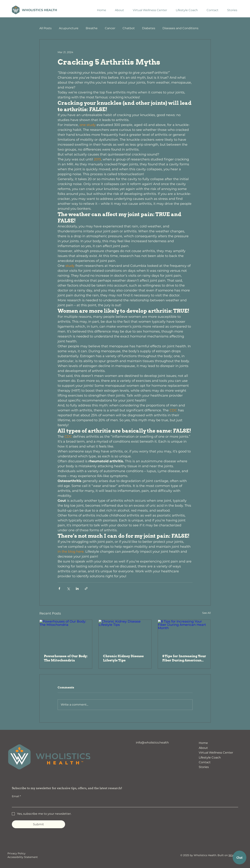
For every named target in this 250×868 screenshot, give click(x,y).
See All (207, 613)
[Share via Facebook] (59, 588)
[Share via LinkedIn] (77, 588)
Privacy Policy (17, 853)
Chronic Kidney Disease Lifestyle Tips (123, 658)
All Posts (45, 28)
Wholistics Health (39, 10)
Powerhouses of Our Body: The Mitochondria (66, 658)
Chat (240, 858)
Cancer (110, 28)
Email (16, 796)
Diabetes (149, 28)
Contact (205, 762)
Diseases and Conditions (180, 28)
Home (203, 743)
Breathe (92, 28)
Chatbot (129, 28)
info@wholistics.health (152, 743)
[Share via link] (86, 588)
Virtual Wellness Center (216, 753)
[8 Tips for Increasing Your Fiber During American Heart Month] (184, 635)
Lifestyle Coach (210, 757)
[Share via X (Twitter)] (68, 588)
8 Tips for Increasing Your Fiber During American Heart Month (184, 658)
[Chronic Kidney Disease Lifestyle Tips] (125, 635)
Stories (204, 767)
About (203, 748)
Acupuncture (69, 28)
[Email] (124, 803)
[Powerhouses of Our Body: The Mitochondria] (66, 635)
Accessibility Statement (23, 857)
